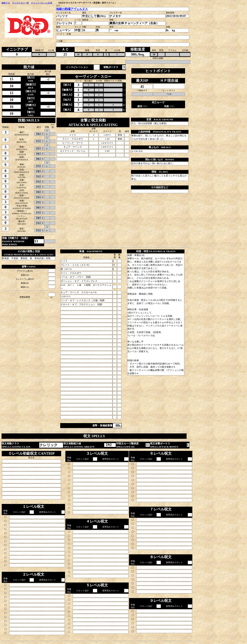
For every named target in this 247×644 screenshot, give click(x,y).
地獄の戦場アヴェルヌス (72, 9)
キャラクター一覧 (21, 3)
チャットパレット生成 (42, 3)
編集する (6, 3)
